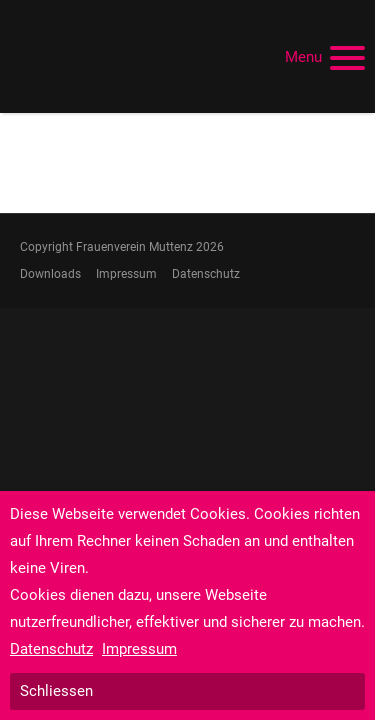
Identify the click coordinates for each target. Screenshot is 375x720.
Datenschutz (206, 274)
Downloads (50, 274)
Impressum (126, 274)
